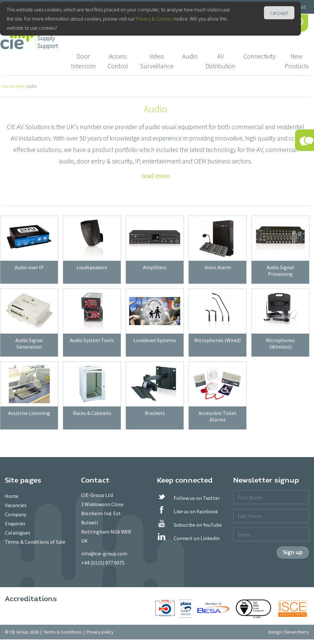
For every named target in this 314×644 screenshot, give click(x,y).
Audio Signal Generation (29, 343)
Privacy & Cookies (154, 19)
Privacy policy (100, 632)
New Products (297, 61)
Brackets (155, 413)
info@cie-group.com (104, 553)
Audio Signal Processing (280, 271)
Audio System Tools (92, 340)
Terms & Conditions (62, 632)
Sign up (293, 552)
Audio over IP (29, 267)
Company (16, 514)
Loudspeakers (92, 267)
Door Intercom (83, 61)
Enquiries (15, 523)
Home (12, 496)
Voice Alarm (218, 267)
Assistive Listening (29, 413)
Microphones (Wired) (218, 340)
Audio (190, 56)
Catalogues (18, 533)
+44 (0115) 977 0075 (103, 563)
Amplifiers (155, 267)
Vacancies (16, 505)
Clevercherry (296, 632)
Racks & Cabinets (92, 413)
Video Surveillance (157, 61)
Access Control (118, 61)
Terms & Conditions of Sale (35, 542)
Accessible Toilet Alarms (218, 416)
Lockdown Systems (155, 340)
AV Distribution (220, 61)
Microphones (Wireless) (280, 343)
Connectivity (260, 56)
